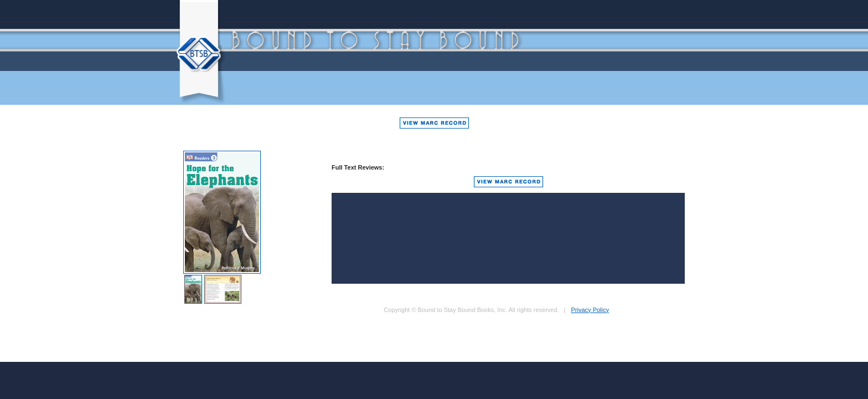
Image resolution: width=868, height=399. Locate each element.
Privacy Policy (590, 310)
